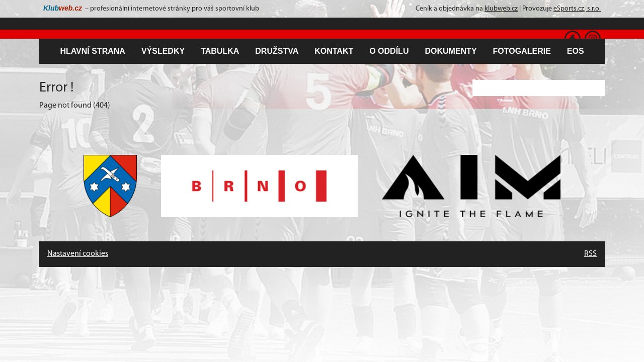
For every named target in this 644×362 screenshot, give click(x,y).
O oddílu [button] (389, 51)
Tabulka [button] (220, 51)
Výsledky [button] (163, 51)
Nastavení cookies (78, 254)
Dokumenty (451, 51)
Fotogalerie (522, 51)
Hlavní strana (92, 51)
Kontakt (334, 51)
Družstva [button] (277, 51)
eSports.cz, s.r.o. (577, 9)
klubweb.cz (501, 9)
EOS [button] (576, 51)
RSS (590, 254)
